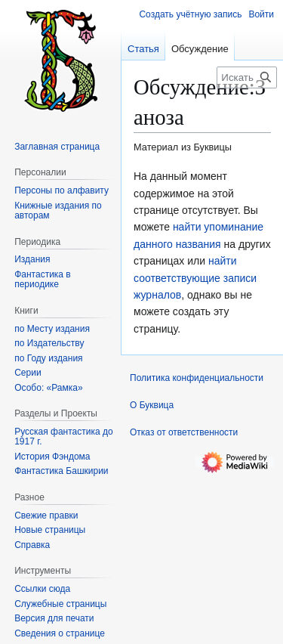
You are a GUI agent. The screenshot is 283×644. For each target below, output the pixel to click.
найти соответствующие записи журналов (195, 278)
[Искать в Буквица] (247, 77)
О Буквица (152, 405)
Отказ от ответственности (184, 432)
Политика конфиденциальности (197, 378)
